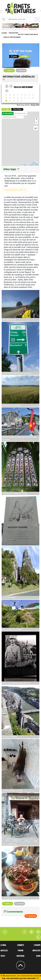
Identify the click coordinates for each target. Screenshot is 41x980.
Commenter (31, 916)
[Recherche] (21, 19)
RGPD (38, 956)
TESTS (3, 956)
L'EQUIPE (37, 945)
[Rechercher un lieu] (13, 117)
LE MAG (3, 945)
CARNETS (21, 945)
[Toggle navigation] (4, 19)
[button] (36, 114)
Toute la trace (21, 113)
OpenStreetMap (34, 165)
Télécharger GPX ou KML (15, 190)
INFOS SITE (36, 951)
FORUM (20, 951)
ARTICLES (4, 951)
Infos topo (12, 169)
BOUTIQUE (20, 956)
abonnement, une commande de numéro (22, 976)
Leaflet (24, 165)
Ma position (8, 113)
